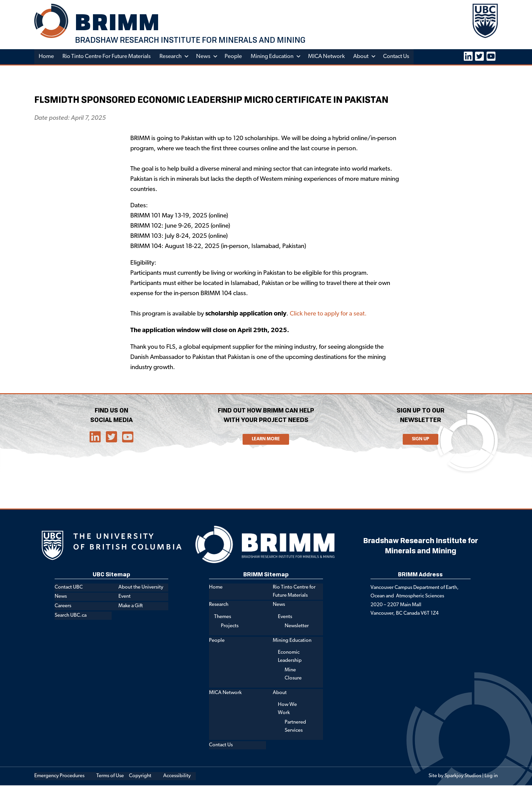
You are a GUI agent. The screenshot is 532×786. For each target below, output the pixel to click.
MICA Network (328, 57)
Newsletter (297, 627)
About (363, 57)
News (204, 57)
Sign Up (421, 440)
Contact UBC (69, 588)
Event (125, 597)
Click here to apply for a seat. (329, 315)
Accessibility (177, 777)
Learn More (266, 440)
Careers (63, 607)
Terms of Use (110, 777)
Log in (491, 777)
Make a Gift (131, 607)
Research (172, 57)
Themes (223, 617)
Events (285, 617)
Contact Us (398, 57)
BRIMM (119, 22)
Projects (230, 627)
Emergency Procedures (59, 777)
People (235, 57)
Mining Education (273, 57)
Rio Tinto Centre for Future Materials (107, 57)
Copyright (140, 777)
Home (46, 57)
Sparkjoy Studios (463, 777)
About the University (141, 588)
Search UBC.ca (71, 616)
